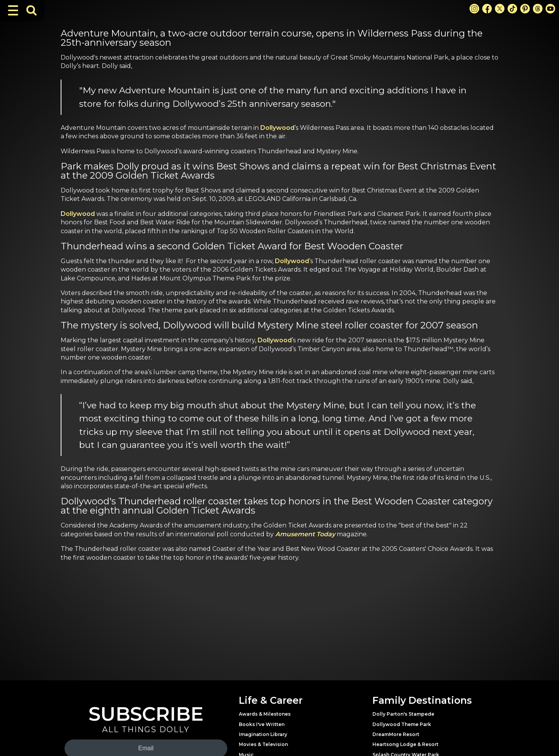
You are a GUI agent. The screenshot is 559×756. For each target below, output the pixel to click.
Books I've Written (262, 724)
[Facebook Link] (487, 9)
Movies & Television (263, 744)
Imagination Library (263, 734)
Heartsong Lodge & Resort (405, 744)
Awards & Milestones (265, 714)
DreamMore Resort (396, 734)
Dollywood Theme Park (402, 724)
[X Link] (500, 9)
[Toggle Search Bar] (31, 10)
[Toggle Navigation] (13, 10)
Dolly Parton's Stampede (403, 714)
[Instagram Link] (474, 9)
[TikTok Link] (512, 9)
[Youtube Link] (550, 9)
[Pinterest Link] (525, 9)
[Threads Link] (538, 9)
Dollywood (277, 128)
